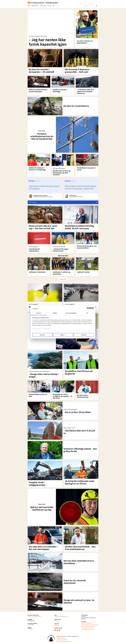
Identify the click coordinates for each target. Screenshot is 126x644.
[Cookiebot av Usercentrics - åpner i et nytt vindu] (88, 308)
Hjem (29, 6)
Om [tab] (87, 313)
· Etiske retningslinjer (86, 623)
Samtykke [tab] (39, 313)
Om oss (49, 6)
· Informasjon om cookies (87, 628)
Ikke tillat (42, 335)
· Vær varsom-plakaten (62, 640)
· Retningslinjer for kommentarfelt (90, 625)
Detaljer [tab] (55, 313)
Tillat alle (84, 335)
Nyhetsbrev (43, 6)
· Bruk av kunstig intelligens (88, 626)
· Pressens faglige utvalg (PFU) (64, 641)
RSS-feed (57, 621)
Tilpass (63, 335)
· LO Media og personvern (87, 630)
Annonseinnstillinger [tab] (71, 313)
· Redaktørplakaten (61, 638)
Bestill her (57, 625)
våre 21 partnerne (40, 320)
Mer (54, 6)
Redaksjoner (35, 6)
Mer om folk (63, 279)
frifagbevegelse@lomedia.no (35, 617)
